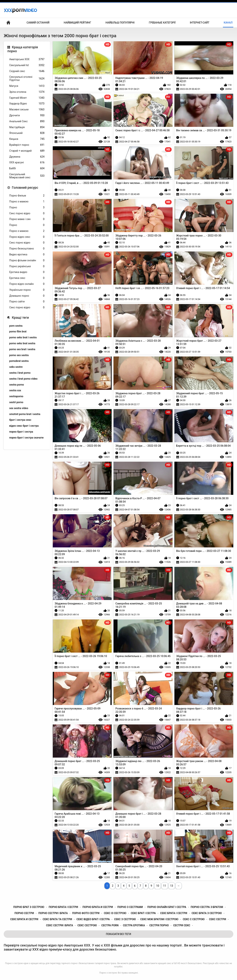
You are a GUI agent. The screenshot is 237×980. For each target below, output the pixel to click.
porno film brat (18, 331)
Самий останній (38, 23)
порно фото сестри (86, 913)
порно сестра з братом (207, 907)
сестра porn (110, 925)
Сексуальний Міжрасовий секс (27, 176)
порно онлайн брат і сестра (167, 907)
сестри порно (159, 925)
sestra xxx (15, 390)
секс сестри (218, 919)
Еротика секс (27, 278)
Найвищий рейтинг (77, 23)
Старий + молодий (27, 151)
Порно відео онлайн (27, 284)
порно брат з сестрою (29, 907)
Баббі (27, 168)
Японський (27, 133)
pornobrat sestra (19, 361)
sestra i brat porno (20, 373)
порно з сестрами (130, 907)
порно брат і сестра (21, 432)
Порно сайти (27, 302)
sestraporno (16, 396)
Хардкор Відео (27, 104)
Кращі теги (20, 317)
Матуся (27, 86)
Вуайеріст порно (27, 145)
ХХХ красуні (27, 162)
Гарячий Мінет (27, 98)
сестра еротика (134, 925)
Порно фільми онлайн (27, 260)
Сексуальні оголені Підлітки (27, 78)
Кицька (27, 139)
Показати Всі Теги (118, 934)
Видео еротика (27, 255)
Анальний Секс (27, 121)
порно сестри (24, 913)
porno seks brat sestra (22, 343)
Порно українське (27, 266)
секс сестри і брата (60, 925)
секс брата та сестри (57, 919)
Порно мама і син (27, 219)
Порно (27, 207)
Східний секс (27, 71)
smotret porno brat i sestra (25, 414)
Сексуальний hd (27, 65)
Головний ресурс (25, 187)
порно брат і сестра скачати (26, 438)
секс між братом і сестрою (159, 919)
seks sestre (16, 367)
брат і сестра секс (20, 420)
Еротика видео (27, 272)
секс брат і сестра (143, 913)
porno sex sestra (19, 355)
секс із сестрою (115, 913)
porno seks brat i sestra (23, 337)
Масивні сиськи (27, 110)
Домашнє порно (27, 296)
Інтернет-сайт (200, 23)
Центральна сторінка (8, 23)
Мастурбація (27, 127)
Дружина (27, 157)
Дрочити (27, 115)
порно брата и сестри (98, 907)
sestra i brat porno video (23, 379)
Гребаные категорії (162, 23)
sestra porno (17, 385)
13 (172, 886)
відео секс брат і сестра (24, 426)
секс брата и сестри (24, 919)
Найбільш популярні (120, 23)
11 (165, 886)
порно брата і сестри (63, 907)
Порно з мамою (27, 202)
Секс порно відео (27, 213)
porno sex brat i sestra (22, 349)
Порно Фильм (27, 196)
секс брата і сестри (174, 913)
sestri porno (16, 402)
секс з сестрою (125, 919)
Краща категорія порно (23, 49)
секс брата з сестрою (207, 913)
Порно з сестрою (108, 973)
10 (158, 886)
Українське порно (27, 290)
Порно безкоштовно (27, 249)
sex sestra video (19, 408)
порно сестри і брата (53, 913)
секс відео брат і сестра (93, 919)
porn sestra (16, 326)
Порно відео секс (27, 237)
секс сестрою (87, 925)
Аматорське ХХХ (27, 59)
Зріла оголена (27, 92)
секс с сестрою (194, 919)
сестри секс (182, 925)
